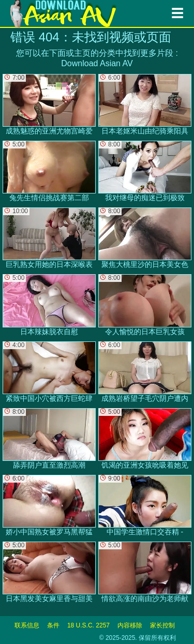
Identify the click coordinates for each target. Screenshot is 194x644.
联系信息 (27, 625)
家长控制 (162, 625)
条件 (53, 625)
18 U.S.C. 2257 (88, 625)
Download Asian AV (97, 63)
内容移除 (130, 625)
